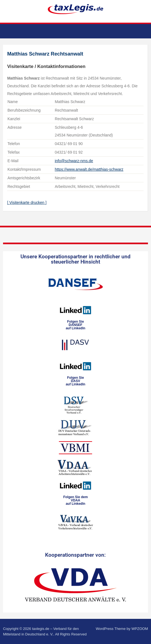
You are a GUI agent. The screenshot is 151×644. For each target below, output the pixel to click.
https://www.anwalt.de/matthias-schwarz (89, 169)
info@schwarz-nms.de (74, 161)
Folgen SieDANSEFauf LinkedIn (76, 325)
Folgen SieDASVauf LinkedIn (76, 381)
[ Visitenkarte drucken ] (27, 203)
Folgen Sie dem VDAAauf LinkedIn (76, 500)
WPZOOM (140, 629)
